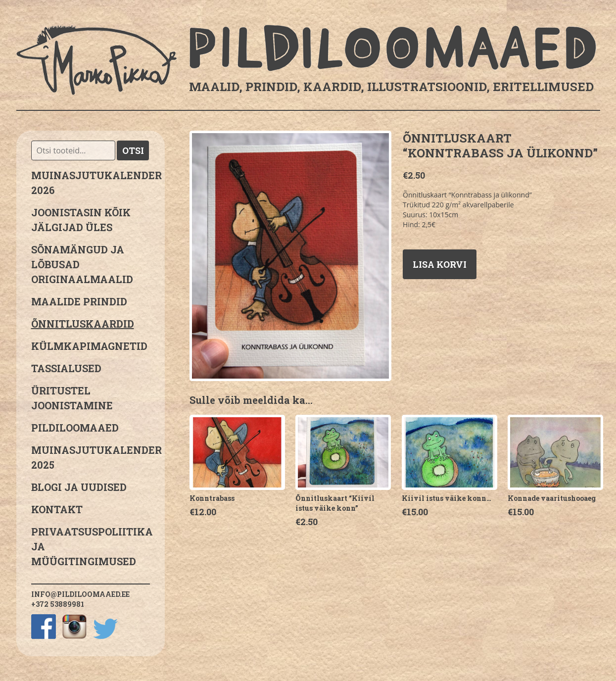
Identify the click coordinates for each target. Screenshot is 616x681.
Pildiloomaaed (75, 428)
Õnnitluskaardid (83, 324)
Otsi (133, 150)
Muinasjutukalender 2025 (91, 457)
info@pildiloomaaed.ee (80, 594)
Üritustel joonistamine (72, 398)
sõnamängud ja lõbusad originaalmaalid (82, 264)
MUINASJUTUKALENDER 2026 (91, 183)
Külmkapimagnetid (89, 346)
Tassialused (66, 368)
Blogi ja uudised (79, 487)
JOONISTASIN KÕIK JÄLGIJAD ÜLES (81, 220)
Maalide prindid (79, 301)
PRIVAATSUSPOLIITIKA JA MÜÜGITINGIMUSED (91, 546)
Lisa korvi (440, 264)
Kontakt (57, 509)
